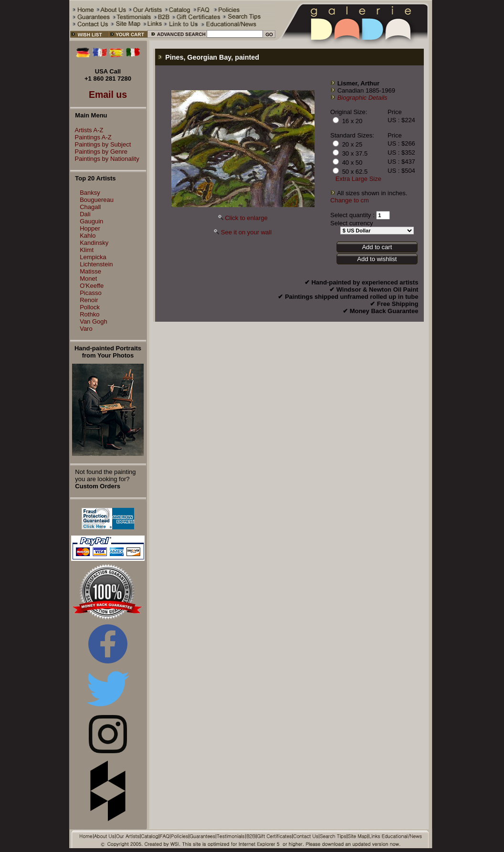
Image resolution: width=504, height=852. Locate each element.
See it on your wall (246, 232)
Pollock (90, 307)
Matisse (90, 271)
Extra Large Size (358, 179)
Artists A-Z (87, 130)
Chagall (90, 207)
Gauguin (91, 221)
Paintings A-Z (91, 137)
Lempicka (93, 257)
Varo (86, 329)
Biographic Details (362, 98)
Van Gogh (94, 321)
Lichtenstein (96, 264)
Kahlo (88, 236)
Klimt (87, 250)
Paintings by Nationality (105, 159)
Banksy (90, 193)
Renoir (89, 300)
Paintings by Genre (99, 152)
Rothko (89, 314)
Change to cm (350, 200)
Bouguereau (97, 200)
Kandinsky (94, 243)
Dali (85, 214)
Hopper (90, 228)
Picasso (91, 293)
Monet (88, 279)
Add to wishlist (377, 259)
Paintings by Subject (101, 144)
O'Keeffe (92, 286)
